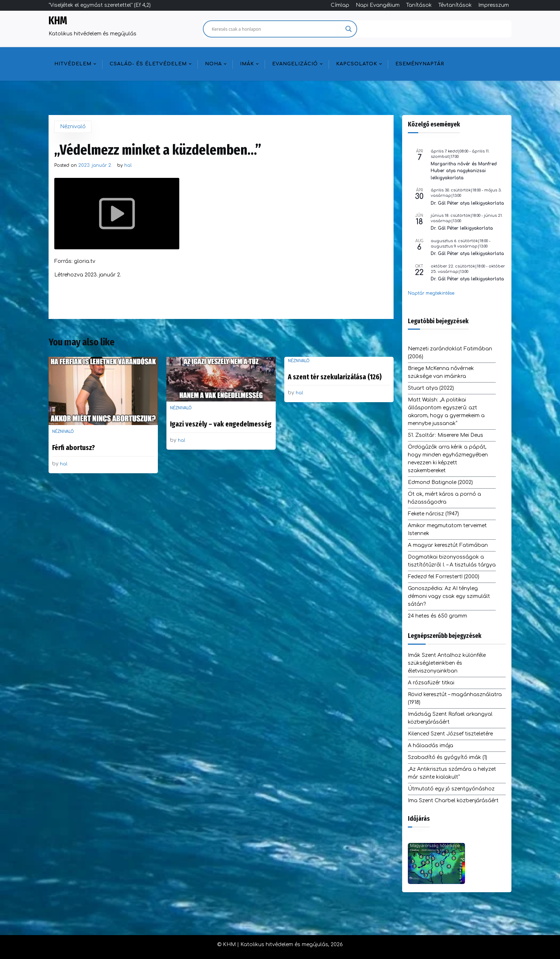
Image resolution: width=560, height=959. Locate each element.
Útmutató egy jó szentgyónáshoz (451, 789)
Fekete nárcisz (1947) (433, 514)
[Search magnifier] (349, 29)
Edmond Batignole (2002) (440, 482)
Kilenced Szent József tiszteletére (450, 734)
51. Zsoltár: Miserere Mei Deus (446, 435)
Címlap (340, 5)
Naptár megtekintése (431, 293)
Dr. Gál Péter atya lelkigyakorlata (467, 203)
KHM (58, 21)
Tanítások (419, 5)
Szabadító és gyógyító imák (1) (447, 757)
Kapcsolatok (357, 64)
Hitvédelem (73, 64)
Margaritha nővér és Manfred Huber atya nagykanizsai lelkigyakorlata (464, 171)
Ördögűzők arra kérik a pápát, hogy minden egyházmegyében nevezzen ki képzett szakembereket (448, 459)
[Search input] (277, 29)
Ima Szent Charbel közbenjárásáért (453, 801)
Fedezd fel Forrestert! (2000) (444, 577)
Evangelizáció (295, 64)
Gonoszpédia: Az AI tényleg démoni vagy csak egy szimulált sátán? (449, 596)
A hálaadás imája (431, 746)
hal (128, 165)
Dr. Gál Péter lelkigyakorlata (462, 228)
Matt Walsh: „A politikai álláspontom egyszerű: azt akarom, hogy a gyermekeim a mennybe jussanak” (446, 412)
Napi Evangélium (378, 5)
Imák (247, 64)
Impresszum (494, 5)
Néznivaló (73, 127)
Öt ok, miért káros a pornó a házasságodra (444, 498)
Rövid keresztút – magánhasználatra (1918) (455, 698)
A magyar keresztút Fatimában (448, 545)
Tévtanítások (455, 5)
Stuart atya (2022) (431, 388)
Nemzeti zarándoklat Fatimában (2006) (450, 353)
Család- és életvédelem (148, 64)
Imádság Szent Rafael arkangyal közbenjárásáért (450, 718)
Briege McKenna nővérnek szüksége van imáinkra (441, 372)
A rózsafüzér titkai (431, 683)
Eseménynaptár (420, 64)
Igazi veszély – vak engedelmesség (221, 424)
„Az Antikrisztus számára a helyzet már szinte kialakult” (452, 773)
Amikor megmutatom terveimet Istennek (447, 530)
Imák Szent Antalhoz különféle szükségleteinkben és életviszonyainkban (447, 663)
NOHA (213, 64)
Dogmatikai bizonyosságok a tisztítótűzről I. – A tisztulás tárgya (452, 561)
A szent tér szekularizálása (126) (335, 377)
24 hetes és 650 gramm (437, 616)
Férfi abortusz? (74, 448)
